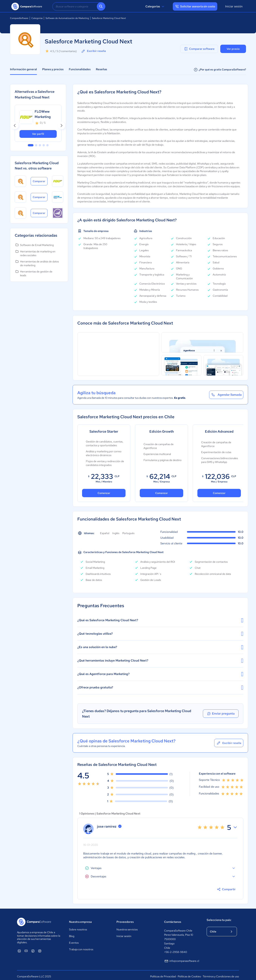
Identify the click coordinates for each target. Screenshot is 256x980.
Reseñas (101, 69)
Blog (72, 933)
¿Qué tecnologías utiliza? (160, 634)
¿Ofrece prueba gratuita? (160, 687)
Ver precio (233, 49)
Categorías (155, 6)
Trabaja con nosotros (81, 946)
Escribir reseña (93, 51)
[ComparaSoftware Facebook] (33, 948)
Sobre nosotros (78, 927)
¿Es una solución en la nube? (160, 647)
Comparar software (199, 49)
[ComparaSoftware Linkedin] (19, 948)
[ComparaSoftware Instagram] (40, 948)
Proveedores (125, 919)
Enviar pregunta (222, 712)
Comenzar (104, 493)
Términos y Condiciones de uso (221, 974)
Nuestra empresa (80, 919)
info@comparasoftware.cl (182, 958)
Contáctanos (173, 919)
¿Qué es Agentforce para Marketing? (160, 674)
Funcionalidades (80, 69)
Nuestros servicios (127, 927)
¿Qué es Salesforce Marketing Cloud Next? (160, 620)
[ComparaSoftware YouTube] (26, 948)
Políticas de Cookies (189, 974)
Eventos (74, 940)
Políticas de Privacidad (163, 974)
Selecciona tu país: (219, 917)
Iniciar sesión (234, 6)
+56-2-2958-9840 (176, 949)
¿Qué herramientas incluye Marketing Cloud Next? (160, 661)
